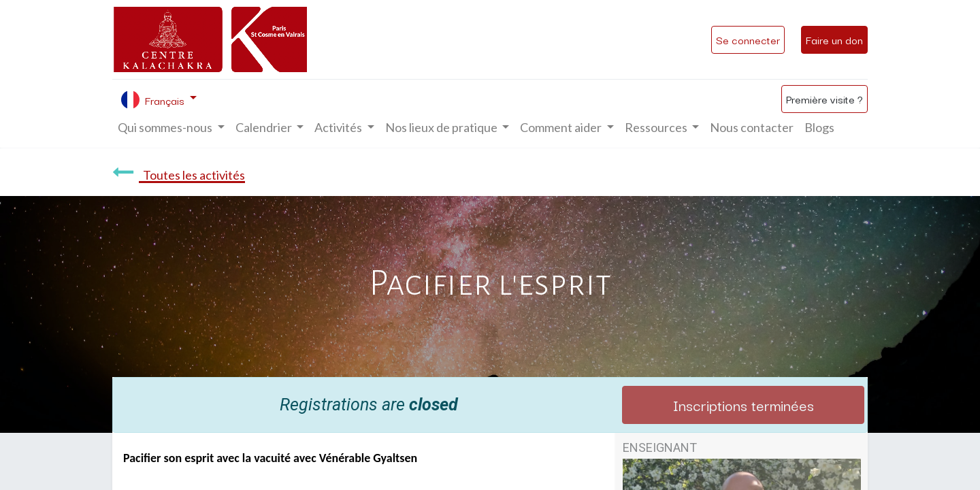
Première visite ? (824, 99)
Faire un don (834, 39)
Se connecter (748, 39)
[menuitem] (752, 128)
